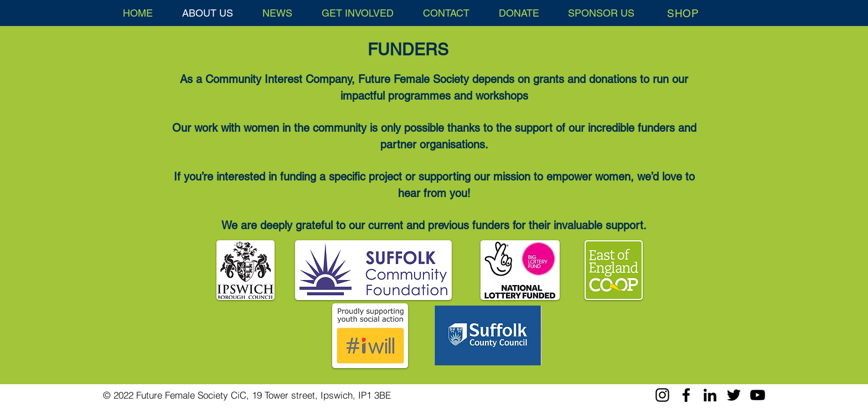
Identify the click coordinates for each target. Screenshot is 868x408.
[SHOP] (683, 13)
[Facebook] (686, 395)
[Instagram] (662, 395)
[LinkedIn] (710, 395)
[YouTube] (758, 395)
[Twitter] (734, 395)
